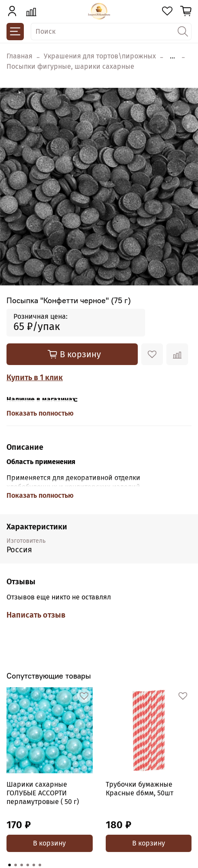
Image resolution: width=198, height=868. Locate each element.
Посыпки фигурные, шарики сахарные (70, 66)
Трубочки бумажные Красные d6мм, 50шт (140, 789)
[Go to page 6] (40, 865)
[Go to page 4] (28, 865)
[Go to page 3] (22, 865)
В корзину (49, 843)
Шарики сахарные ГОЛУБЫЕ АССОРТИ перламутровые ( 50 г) (43, 793)
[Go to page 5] (34, 865)
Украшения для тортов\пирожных (100, 56)
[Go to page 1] (10, 865)
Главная (19, 56)
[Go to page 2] (16, 865)
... (172, 56)
